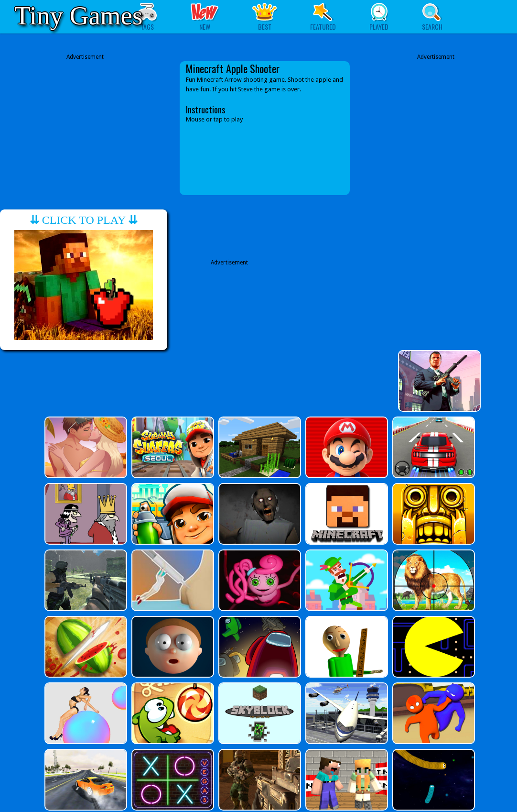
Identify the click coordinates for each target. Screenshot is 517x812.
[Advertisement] (85, 128)
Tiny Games (78, 16)
